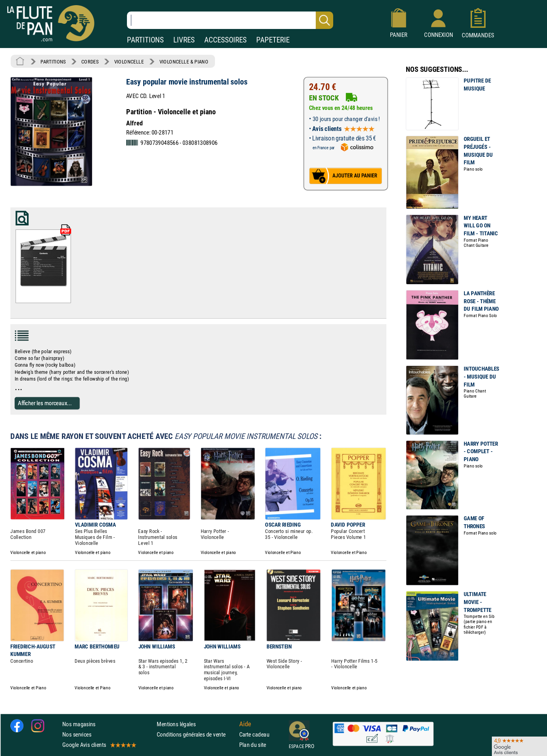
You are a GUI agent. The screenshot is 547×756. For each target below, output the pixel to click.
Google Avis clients (99, 745)
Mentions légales (176, 724)
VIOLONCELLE (129, 62)
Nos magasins (79, 724)
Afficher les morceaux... (45, 403)
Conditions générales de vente (196, 734)
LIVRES (184, 40)
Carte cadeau (254, 734)
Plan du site (253, 745)
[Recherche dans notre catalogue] (230, 20)
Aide (245, 724)
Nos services (77, 734)
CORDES (90, 62)
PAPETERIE (273, 40)
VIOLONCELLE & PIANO (184, 62)
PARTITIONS (145, 40)
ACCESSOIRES (226, 40)
